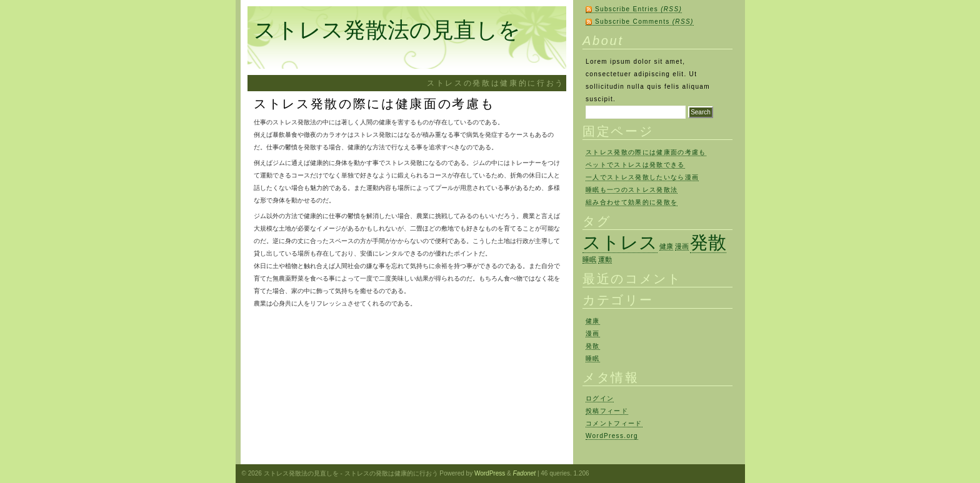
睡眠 (593, 358)
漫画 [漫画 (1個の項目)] (682, 246)
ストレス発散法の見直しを (387, 30)
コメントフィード (614, 423)
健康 (593, 321)
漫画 (593, 333)
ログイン (600, 398)
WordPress (490, 473)
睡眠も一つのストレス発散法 (632, 190)
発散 (593, 346)
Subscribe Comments (644, 22)
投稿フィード (607, 411)
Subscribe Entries (638, 9)
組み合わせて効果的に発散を (632, 202)
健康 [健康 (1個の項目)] (666, 246)
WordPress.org (612, 436)
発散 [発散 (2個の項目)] (708, 242)
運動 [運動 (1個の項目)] (605, 259)
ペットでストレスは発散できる (635, 165)
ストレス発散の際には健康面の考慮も (646, 152)
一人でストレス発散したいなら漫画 (642, 177)
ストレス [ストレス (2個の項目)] (620, 242)
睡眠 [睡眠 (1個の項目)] (589, 259)
